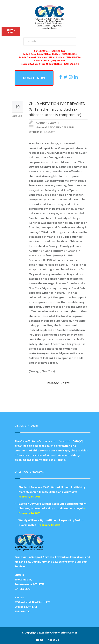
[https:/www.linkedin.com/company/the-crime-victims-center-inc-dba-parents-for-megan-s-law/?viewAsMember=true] (76, 77)
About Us (53, 640)
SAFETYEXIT (11, 31)
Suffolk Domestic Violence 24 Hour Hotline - (42, 57)
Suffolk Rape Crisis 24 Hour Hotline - (42, 54)
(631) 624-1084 (73, 57)
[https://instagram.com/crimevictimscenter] (71, 77)
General (42, 127)
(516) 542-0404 (71, 64)
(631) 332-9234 (69, 54)
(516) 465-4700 (58, 61)
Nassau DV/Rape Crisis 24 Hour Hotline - (42, 64)
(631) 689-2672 (58, 51)
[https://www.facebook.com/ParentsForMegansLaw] (61, 77)
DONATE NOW (34, 78)
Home (40, 640)
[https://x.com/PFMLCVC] (66, 77)
